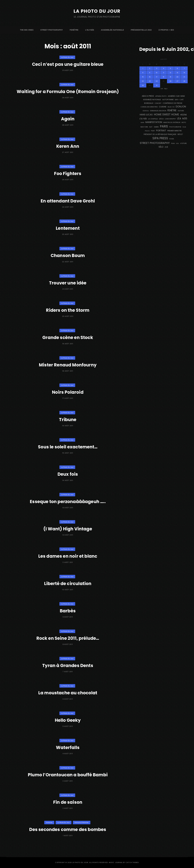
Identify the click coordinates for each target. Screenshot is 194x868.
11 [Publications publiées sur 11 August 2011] (164, 73)
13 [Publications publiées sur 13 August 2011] (177, 73)
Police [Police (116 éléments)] (147, 131)
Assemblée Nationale (112, 30)
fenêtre (74, 30)
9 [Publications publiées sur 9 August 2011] (150, 73)
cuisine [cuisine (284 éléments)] (163, 107)
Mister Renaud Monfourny (68, 365)
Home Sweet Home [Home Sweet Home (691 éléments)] (166, 114)
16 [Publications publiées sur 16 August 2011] (150, 77)
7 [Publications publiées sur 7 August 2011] (184, 68)
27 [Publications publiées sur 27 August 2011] (177, 81)
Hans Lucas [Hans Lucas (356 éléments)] (146, 115)
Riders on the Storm (68, 310)
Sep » (166, 89)
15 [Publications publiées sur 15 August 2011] (143, 77)
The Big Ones (27, 30)
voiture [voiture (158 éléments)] (183, 143)
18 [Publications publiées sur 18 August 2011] (163, 77)
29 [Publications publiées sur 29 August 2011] (143, 85)
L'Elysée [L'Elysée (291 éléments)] (143, 119)
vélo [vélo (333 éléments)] (161, 147)
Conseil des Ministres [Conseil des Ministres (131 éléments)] (149, 107)
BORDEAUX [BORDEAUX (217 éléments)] (149, 103)
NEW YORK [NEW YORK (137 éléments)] (144, 127)
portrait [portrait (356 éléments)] (161, 131)
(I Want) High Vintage (68, 529)
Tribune (68, 419)
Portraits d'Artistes (82, 823)
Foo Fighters (68, 173)
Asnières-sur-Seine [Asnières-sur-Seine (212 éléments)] (176, 96)
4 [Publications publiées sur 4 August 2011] (163, 68)
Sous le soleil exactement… (68, 447)
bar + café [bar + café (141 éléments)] (179, 100)
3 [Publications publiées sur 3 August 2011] (157, 68)
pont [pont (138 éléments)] (153, 131)
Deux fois (68, 474)
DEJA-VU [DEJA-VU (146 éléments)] (171, 107)
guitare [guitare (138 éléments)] (181, 111)
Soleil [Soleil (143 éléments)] (172, 139)
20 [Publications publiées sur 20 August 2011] (177, 77)
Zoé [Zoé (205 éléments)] (166, 147)
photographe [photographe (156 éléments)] (175, 127)
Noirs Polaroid (68, 392)
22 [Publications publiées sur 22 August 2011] (143, 81)
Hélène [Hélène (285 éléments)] (183, 115)
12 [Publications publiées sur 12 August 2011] (170, 73)
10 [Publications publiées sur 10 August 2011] (157, 73)
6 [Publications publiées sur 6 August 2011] (177, 68)
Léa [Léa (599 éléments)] (179, 118)
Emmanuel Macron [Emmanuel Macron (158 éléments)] (158, 111)
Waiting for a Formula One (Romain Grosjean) (68, 91)
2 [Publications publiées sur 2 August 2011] (150, 68)
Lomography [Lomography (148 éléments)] (170, 119)
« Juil (161, 89)
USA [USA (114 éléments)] (177, 143)
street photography (52, 30)
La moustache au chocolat (68, 693)
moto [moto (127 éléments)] (184, 122)
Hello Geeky (68, 720)
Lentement (68, 228)
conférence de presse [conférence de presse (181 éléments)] (172, 103)
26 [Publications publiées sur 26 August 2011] (170, 81)
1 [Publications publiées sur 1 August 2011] (143, 68)
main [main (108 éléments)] (142, 122)
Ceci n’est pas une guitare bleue (68, 64)
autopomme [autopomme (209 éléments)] (168, 100)
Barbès (68, 611)
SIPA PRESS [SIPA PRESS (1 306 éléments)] (160, 138)
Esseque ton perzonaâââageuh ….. (68, 501)
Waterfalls (68, 747)
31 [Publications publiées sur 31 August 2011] (157, 85)
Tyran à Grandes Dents (68, 665)
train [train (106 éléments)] (173, 143)
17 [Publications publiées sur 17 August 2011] (157, 77)
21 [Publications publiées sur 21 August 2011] (184, 77)
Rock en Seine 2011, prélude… (68, 638)
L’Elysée (90, 30)
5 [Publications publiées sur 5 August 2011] (170, 68)
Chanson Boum (68, 255)
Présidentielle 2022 (141, 30)
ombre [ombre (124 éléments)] (156, 127)
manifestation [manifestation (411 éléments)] (154, 122)
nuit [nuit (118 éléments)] (151, 127)
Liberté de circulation (68, 583)
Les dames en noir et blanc (68, 556)
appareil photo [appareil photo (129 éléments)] (161, 96)
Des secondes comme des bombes (68, 829)
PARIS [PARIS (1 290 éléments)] (164, 126)
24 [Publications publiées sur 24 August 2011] (157, 81)
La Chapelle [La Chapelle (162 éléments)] (153, 119)
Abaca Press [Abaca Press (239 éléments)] (148, 96)
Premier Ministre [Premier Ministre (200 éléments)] (174, 131)
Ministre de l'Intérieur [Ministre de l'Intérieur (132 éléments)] (172, 122)
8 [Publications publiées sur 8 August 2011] (143, 73)
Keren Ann (68, 146)
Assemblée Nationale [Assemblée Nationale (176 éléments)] (152, 100)
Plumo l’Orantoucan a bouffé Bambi (68, 775)
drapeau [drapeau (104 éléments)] (146, 111)
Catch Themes (132, 862)
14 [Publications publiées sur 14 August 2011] (184, 73)
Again (68, 119)
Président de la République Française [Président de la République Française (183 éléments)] (160, 134)
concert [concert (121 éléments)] (158, 103)
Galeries (49, 823)
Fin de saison (68, 802)
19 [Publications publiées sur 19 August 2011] (170, 77)
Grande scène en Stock (68, 337)
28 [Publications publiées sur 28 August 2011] (184, 81)
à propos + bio (166, 30)
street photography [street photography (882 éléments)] (155, 143)
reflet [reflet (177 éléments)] (180, 134)
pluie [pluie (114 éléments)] (184, 127)
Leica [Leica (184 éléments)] (161, 119)
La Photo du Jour (97, 11)
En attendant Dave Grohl (68, 201)
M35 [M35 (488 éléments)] (185, 119)
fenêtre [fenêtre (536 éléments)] (172, 110)
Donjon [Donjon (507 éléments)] (181, 107)
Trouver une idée (68, 283)
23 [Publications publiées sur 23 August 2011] (150, 81)
